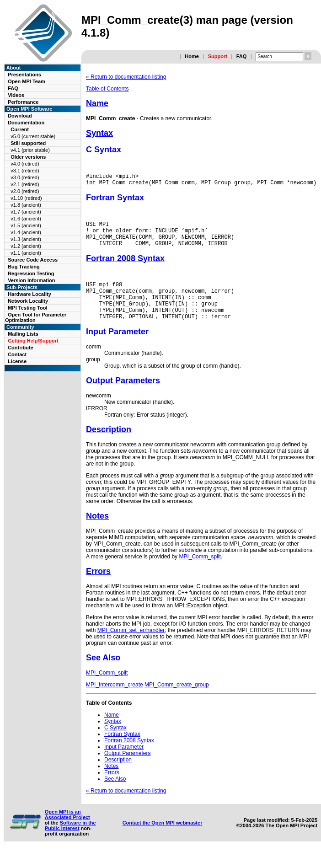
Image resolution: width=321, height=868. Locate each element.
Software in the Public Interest (70, 842)
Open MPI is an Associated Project (67, 831)
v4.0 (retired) (25, 164)
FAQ (242, 56)
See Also (103, 674)
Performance (23, 102)
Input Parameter (117, 348)
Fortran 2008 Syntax (125, 267)
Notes (97, 532)
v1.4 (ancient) (26, 232)
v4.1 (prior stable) (30, 150)
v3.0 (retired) (25, 177)
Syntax (99, 133)
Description (109, 446)
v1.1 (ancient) (26, 253)
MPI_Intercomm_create (115, 701)
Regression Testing (31, 273)
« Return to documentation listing (126, 77)
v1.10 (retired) (26, 198)
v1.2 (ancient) (26, 246)
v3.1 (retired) (25, 171)
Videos (16, 95)
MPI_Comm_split (200, 573)
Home (192, 56)
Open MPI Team (27, 81)
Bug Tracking (24, 267)
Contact (17, 354)
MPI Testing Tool (27, 308)
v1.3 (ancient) (26, 239)
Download (20, 116)
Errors (98, 588)
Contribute (21, 348)
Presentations (24, 75)
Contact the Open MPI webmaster (163, 839)
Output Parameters (123, 397)
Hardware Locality (29, 294)
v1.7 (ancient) (26, 212)
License (17, 361)
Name (97, 103)
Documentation (26, 123)
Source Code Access (33, 260)
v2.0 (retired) (25, 191)
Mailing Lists (23, 334)
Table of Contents (107, 89)
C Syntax (104, 150)
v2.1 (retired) (25, 184)
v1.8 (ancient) (26, 205)
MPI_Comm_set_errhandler (131, 647)
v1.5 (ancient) (26, 225)
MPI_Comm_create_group (177, 701)
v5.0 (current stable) (33, 136)
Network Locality (28, 301)
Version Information (31, 280)
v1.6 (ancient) (26, 219)
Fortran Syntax (115, 200)
